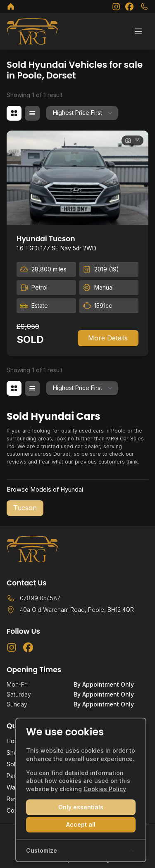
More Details (108, 338)
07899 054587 (40, 598)
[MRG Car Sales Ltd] (11, 7)
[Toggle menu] (138, 31)
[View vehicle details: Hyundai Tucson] (77, 178)
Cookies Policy (105, 789)
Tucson (25, 508)
